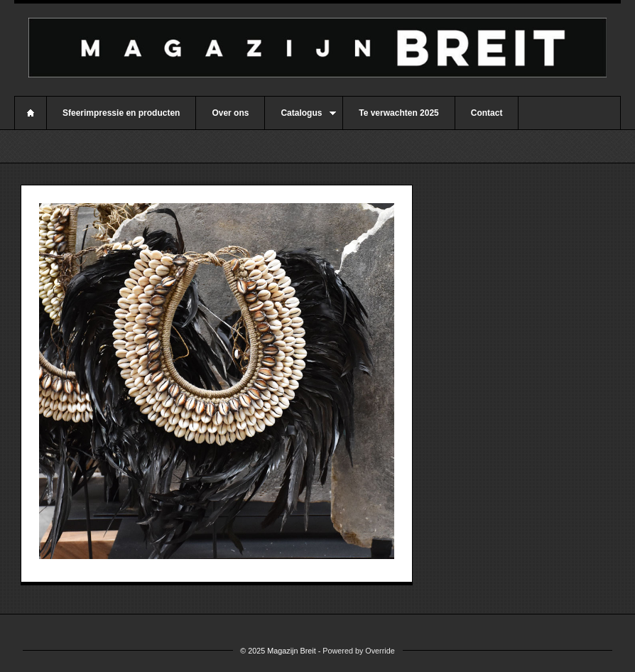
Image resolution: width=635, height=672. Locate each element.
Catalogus (300, 119)
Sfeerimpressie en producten (121, 113)
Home (31, 113)
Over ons (230, 113)
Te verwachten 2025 (399, 113)
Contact (487, 113)
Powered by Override (358, 651)
